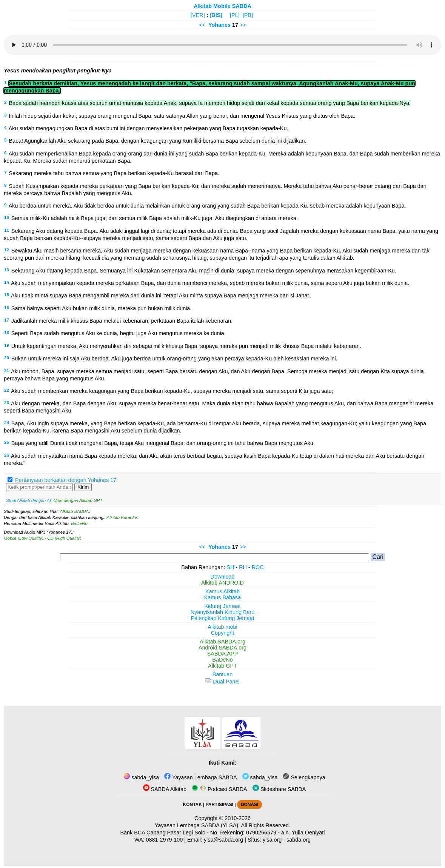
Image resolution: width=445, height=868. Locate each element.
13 (7, 270)
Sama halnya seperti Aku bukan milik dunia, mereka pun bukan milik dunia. (102, 308)
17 (7, 320)
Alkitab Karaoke (122, 517)
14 (7, 282)
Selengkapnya (304, 777)
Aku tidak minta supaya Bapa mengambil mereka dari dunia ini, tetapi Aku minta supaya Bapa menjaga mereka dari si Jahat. (161, 295)
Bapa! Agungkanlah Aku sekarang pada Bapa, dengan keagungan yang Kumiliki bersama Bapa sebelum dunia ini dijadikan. (157, 141)
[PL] (235, 15)
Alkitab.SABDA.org (222, 642)
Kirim (83, 487)
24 (7, 423)
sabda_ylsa (141, 777)
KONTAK (192, 805)
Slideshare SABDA (279, 789)
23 (7, 403)
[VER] (198, 15)
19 (7, 345)
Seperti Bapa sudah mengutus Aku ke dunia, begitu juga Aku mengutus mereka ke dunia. (119, 333)
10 (7, 217)
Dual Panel (222, 682)
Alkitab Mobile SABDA (222, 6)
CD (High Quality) (64, 538)
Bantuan (223, 674)
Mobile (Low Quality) (24, 538)
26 (7, 455)
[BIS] (216, 15)
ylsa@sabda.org (223, 840)
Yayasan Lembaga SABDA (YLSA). (197, 825)
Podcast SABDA (219, 789)
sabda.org (299, 840)
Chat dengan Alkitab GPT (78, 500)
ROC (258, 567)
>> (243, 25)
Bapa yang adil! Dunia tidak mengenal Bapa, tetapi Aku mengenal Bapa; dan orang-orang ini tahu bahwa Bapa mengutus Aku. (163, 443)
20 (7, 358)
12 (7, 250)
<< (202, 25)
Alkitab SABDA (75, 511)
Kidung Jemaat (223, 606)
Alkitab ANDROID (222, 583)
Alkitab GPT (222, 666)
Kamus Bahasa (223, 597)
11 (7, 230)
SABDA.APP (223, 654)
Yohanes (219, 25)
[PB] (248, 15)
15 (7, 295)
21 (7, 371)
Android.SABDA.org (222, 648)
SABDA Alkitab (165, 789)
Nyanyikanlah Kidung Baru (223, 612)
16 (7, 308)
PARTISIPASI (219, 805)
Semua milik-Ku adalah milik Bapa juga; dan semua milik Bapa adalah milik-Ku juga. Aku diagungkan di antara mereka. (155, 218)
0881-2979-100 (165, 840)
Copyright (223, 633)
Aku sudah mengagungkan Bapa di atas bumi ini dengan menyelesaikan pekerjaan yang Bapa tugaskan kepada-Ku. (149, 128)
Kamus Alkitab (222, 591)
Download (223, 577)
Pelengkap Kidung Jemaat (222, 618)
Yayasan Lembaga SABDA (200, 777)
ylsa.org (272, 840)
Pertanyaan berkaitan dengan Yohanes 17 (66, 480)
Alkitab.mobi (222, 627)
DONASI (249, 805)
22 (7, 390)
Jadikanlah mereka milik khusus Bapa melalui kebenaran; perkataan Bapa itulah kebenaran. (122, 321)
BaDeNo (79, 523)
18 (7, 332)
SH (230, 567)
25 (7, 442)
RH (243, 567)
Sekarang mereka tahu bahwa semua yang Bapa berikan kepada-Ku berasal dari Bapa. (114, 173)
